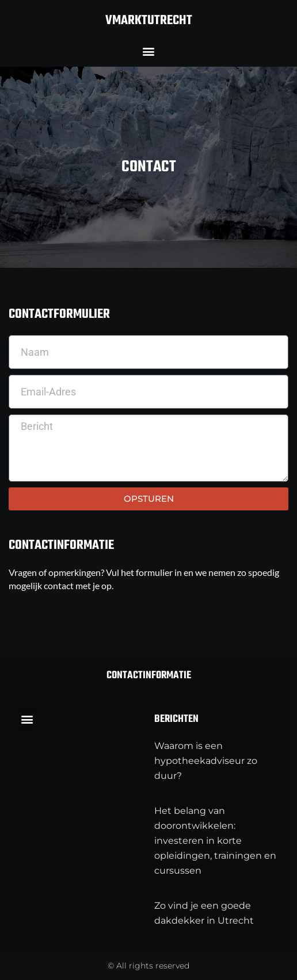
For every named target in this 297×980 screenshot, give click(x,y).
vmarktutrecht (149, 21)
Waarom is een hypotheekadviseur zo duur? (206, 761)
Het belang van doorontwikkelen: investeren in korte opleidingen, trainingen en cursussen (215, 841)
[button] (149, 51)
